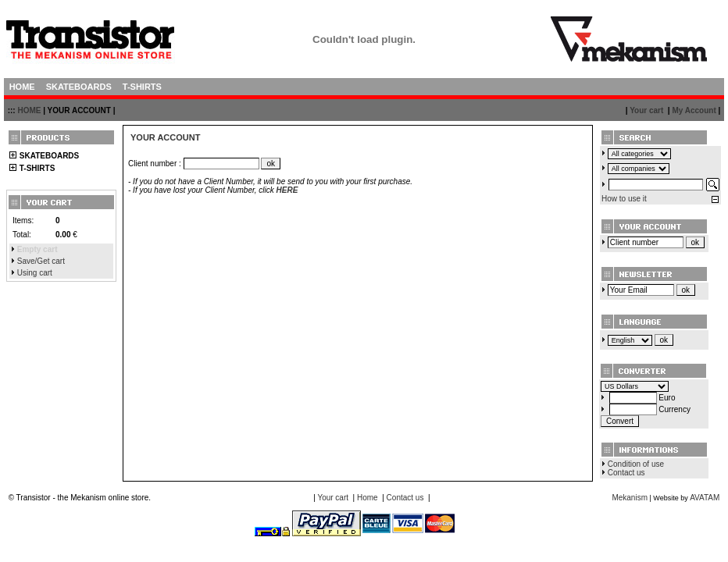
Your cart (646, 110)
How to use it (624, 199)
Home (368, 498)
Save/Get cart (41, 261)
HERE (287, 190)
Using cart (35, 273)
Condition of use (636, 464)
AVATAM (705, 498)
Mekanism (630, 498)
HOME (29, 110)
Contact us (626, 473)
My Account (694, 110)
